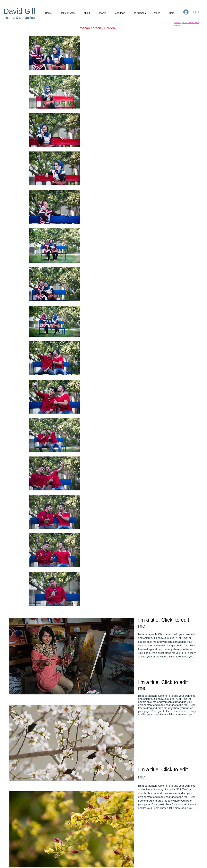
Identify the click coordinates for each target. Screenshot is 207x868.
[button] (72, 656)
